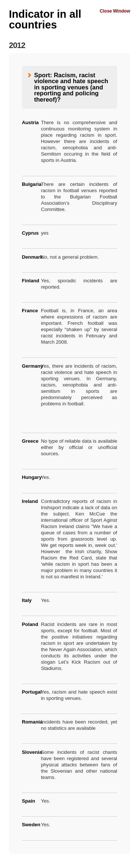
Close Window (115, 11)
